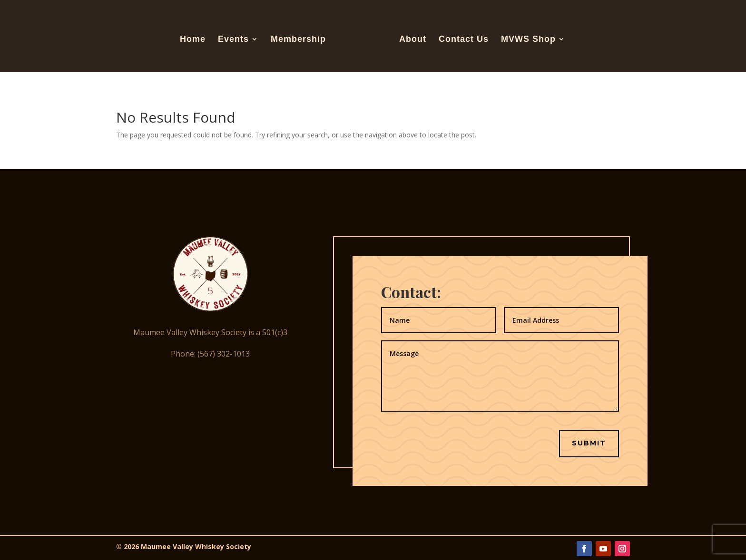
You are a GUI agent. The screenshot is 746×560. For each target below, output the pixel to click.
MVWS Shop (528, 40)
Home (193, 40)
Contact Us (464, 40)
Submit (589, 443)
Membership (298, 40)
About (413, 40)
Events (233, 40)
